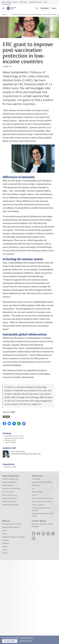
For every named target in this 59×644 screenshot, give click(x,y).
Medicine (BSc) (10, 440)
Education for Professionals (11, 489)
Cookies (5, 547)
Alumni (5, 531)
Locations (5, 540)
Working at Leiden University (12, 524)
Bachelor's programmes (10, 479)
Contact (5, 553)
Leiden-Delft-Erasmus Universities (14, 537)
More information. (27, 638)
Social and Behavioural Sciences (43, 498)
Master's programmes (10, 482)
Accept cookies (10, 641)
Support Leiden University (11, 527)
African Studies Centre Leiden (42, 502)
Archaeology (36, 479)
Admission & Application (10, 505)
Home (4, 15)
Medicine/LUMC (11, 467)
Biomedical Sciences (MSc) (15, 438)
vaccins (6, 417)
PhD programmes (8, 485)
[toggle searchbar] (37, 8)
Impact (5, 534)
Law (33, 489)
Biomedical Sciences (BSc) (14, 436)
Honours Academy (38, 505)
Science (34, 495)
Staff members (23, 2)
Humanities (36, 485)
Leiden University (6, 2)
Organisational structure (35, 2)
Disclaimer (6, 543)
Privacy (5, 550)
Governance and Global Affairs (42, 482)
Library (46, 2)
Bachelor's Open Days (10, 498)
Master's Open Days (9, 502)
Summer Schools (8, 492)
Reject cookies (27, 641)
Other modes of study (10, 495)
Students (15, 2)
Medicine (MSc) (11, 442)
